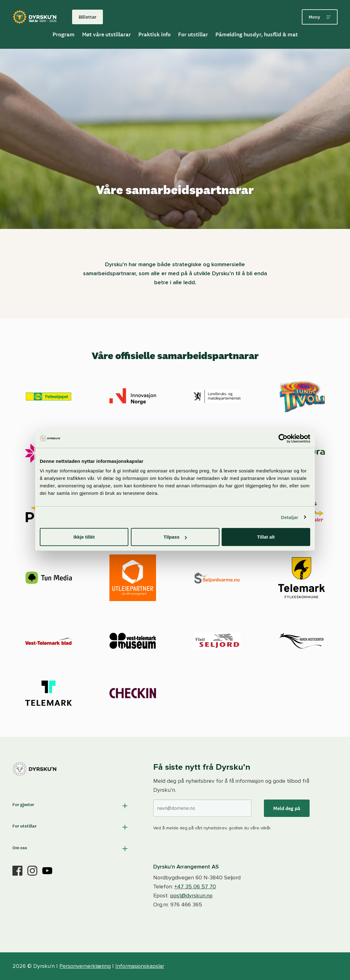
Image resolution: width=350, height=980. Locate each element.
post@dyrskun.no (191, 896)
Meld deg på (287, 808)
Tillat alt (266, 537)
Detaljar (290, 517)
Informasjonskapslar (140, 966)
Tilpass (175, 537)
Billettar (87, 17)
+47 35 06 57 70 (195, 887)
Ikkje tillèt (84, 537)
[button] (71, 806)
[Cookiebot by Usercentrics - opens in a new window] (283, 438)
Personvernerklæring (85, 966)
